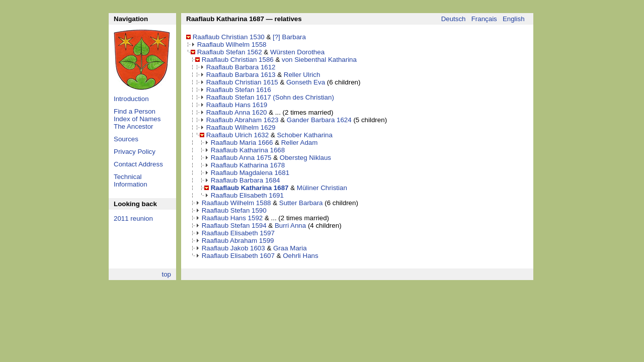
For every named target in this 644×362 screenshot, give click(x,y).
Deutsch (454, 19)
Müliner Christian (322, 188)
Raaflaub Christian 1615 (242, 82)
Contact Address (138, 164)
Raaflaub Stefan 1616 (239, 90)
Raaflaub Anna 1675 (241, 158)
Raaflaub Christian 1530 (229, 37)
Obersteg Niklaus (305, 158)
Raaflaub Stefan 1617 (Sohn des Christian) (270, 97)
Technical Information (131, 180)
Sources (126, 139)
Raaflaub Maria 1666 (242, 143)
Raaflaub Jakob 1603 (233, 248)
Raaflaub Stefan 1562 (230, 52)
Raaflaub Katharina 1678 (248, 165)
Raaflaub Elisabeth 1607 (238, 256)
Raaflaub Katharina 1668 (248, 150)
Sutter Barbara (301, 203)
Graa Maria (290, 248)
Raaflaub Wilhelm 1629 (241, 127)
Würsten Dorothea (297, 52)
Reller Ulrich (302, 75)
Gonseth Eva (306, 82)
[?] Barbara (289, 37)
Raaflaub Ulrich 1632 (237, 135)
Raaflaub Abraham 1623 (243, 120)
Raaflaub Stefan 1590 (234, 210)
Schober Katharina (304, 135)
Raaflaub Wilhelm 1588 (236, 203)
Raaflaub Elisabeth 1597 (238, 233)
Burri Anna (290, 225)
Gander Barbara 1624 (319, 120)
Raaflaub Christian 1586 (238, 60)
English (514, 19)
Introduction (131, 99)
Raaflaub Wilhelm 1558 (232, 44)
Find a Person (135, 111)
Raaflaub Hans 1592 (232, 218)
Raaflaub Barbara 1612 (241, 67)
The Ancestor (134, 126)
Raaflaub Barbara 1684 (246, 180)
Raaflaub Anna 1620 (237, 112)
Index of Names (137, 119)
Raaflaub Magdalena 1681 (250, 173)
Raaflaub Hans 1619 (237, 105)
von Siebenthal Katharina (319, 60)
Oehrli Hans (300, 256)
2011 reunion (133, 218)
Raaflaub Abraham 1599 (238, 241)
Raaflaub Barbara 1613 (241, 75)
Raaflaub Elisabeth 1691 (247, 195)
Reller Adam (300, 143)
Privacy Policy (135, 152)
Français (484, 19)
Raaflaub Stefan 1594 (234, 225)
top (166, 274)
